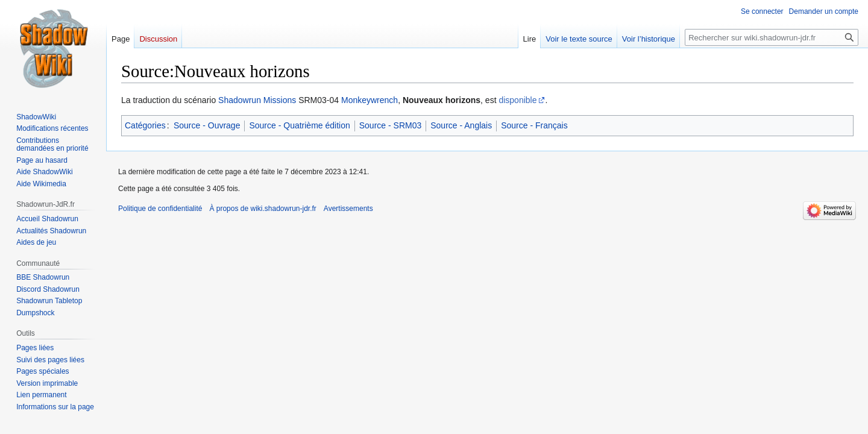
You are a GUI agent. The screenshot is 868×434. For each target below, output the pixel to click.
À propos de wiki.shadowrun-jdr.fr (263, 209)
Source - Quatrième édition (299, 125)
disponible (517, 100)
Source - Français (534, 125)
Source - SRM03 (390, 125)
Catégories (145, 125)
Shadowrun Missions (257, 100)
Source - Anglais (461, 125)
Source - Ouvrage (207, 125)
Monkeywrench (370, 100)
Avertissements (348, 209)
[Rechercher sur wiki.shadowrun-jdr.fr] (772, 37)
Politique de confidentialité (160, 209)
